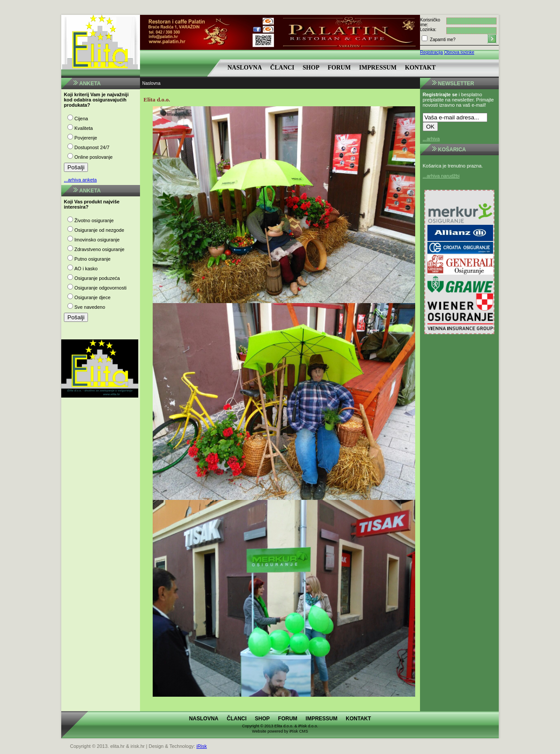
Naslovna (245, 68)
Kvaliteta (84, 128)
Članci (282, 68)
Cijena (81, 119)
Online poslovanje (93, 157)
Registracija (431, 52)
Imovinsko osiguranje (97, 240)
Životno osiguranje (94, 220)
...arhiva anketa (80, 180)
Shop (311, 68)
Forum (339, 68)
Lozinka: (428, 30)
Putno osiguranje (93, 259)
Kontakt (420, 68)
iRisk (202, 746)
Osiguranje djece (93, 297)
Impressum (378, 68)
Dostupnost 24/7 (92, 147)
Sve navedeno (90, 307)
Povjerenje (86, 138)
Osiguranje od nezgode (99, 230)
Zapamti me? (442, 40)
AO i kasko (86, 269)
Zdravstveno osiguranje (99, 249)
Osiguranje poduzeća (97, 278)
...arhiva (431, 139)
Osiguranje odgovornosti (100, 288)
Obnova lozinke (459, 52)
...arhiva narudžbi (441, 176)
